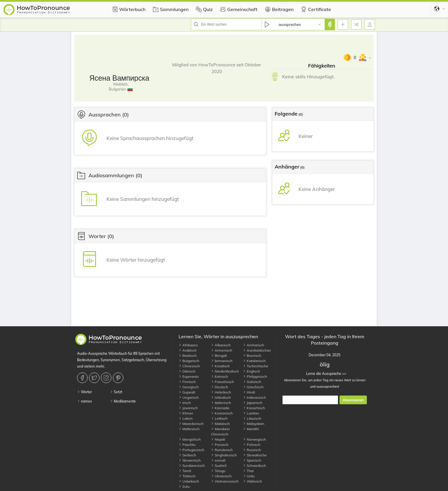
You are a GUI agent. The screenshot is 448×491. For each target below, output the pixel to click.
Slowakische (255, 455)
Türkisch (187, 476)
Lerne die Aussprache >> (325, 374)
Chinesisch (189, 366)
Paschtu (187, 445)
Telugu (218, 471)
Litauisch (252, 418)
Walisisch (253, 481)
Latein (186, 418)
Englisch (251, 371)
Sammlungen (170, 9)
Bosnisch (252, 356)
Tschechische (256, 366)
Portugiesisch (191, 450)
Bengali (219, 356)
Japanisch (253, 403)
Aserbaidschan (257, 350)
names (85, 401)
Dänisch (187, 371)
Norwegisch (254, 439)
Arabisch (188, 350)
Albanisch (221, 345)
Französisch (222, 382)
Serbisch (187, 455)
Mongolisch (190, 439)
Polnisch (252, 445)
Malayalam (254, 424)
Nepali (218, 439)
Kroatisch (220, 366)
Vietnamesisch (225, 481)
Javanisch (188, 408)
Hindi (249, 392)
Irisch (185, 403)
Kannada (220, 408)
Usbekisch (189, 481)
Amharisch (254, 345)
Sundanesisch (192, 466)
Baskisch (188, 356)
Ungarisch (189, 397)
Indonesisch (254, 397)
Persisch (220, 445)
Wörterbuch (128, 9)
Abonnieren (353, 400)
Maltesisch (189, 429)
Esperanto (189, 376)
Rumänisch (222, 450)
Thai (248, 471)
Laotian (251, 413)
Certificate (315, 9)
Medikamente (123, 401)
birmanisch (222, 361)
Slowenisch (190, 460)
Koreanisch (222, 413)
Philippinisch (255, 376)
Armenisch (222, 350)
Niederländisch (225, 371)
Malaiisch (220, 424)
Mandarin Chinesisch (220, 431)
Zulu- (185, 486)
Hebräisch (221, 392)
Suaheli (219, 466)
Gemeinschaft (238, 9)
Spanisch (252, 460)
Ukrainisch (221, 476)
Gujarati (187, 392)
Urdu (249, 476)
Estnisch (219, 376)
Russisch (252, 450)
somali (218, 460)
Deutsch (219, 387)
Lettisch (219, 418)
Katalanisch (254, 361)
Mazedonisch (191, 424)
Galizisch (252, 382)
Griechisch (253, 387)
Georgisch (189, 387)
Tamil (185, 471)
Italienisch (221, 403)
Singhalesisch (224, 455)
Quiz (203, 9)
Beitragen (278, 9)
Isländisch (221, 397)
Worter (85, 392)
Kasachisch (254, 408)
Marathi (251, 429)
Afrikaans (188, 345)
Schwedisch (254, 466)
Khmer (186, 413)
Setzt (116, 392)
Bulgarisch (189, 361)
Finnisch (187, 382)
